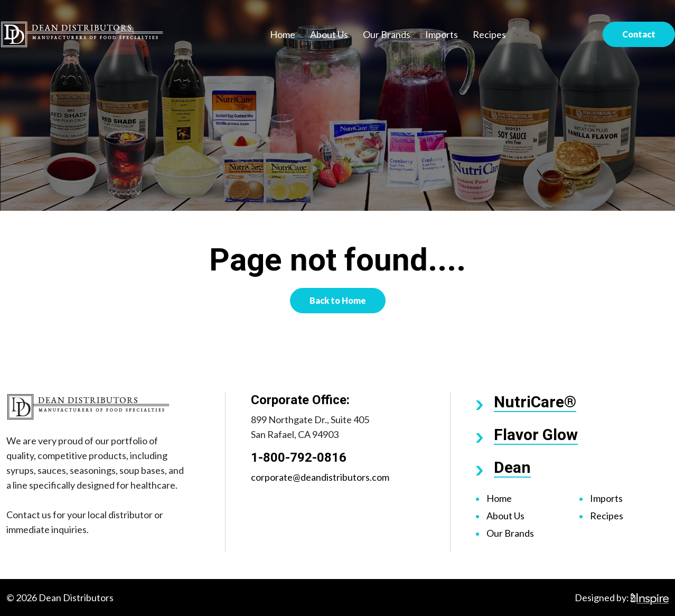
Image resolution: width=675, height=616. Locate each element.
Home (283, 34)
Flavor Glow (536, 435)
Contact (639, 34)
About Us (329, 34)
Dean (512, 467)
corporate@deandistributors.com (320, 477)
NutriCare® (535, 402)
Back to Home (338, 300)
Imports (442, 34)
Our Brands (387, 34)
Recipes (489, 34)
